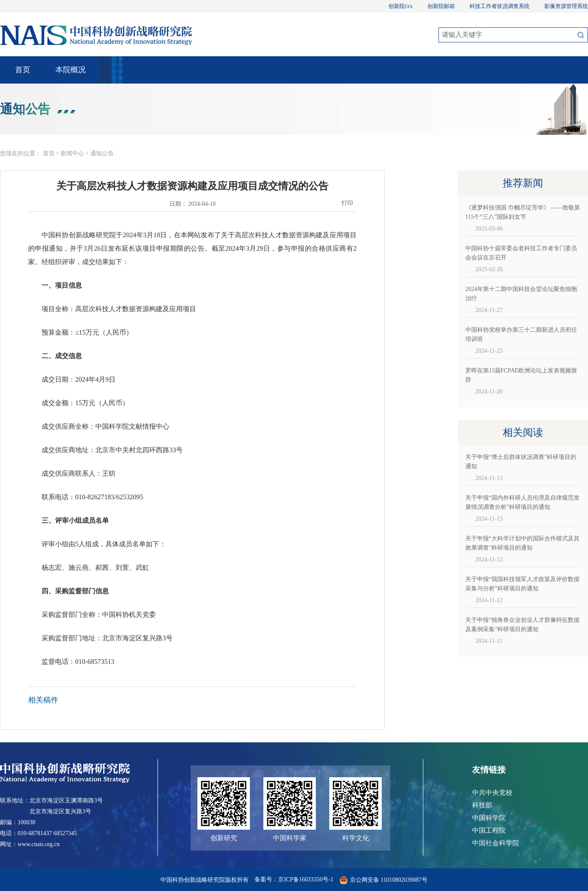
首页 (23, 70)
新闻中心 (72, 153)
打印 (347, 203)
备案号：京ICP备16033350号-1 (294, 879)
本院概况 (71, 70)
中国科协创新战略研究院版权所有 (207, 880)
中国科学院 (489, 818)
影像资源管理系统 (566, 6)
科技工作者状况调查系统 (500, 6)
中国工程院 (489, 830)
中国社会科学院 (496, 843)
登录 (117, 59)
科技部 (482, 805)
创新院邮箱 (441, 6)
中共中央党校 (492, 793)
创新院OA (401, 6)
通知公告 (102, 153)
